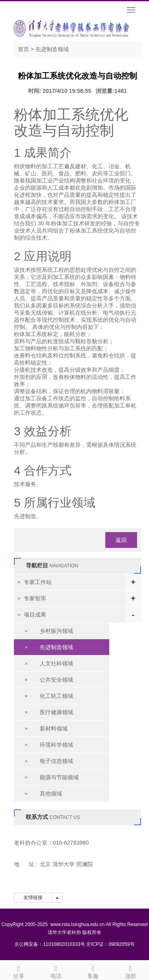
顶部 (130, 971)
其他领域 (51, 794)
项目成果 (35, 615)
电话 (56, 971)
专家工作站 (38, 582)
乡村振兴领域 (56, 631)
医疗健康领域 (56, 712)
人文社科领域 (56, 663)
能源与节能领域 (59, 777)
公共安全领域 (56, 680)
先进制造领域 (52, 49)
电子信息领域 (56, 761)
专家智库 (35, 598)
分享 (19, 971)
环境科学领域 (56, 745)
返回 (121, 540)
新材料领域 (54, 728)
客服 (93, 971)
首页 (23, 49)
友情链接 (33, 897)
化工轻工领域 (56, 696)
